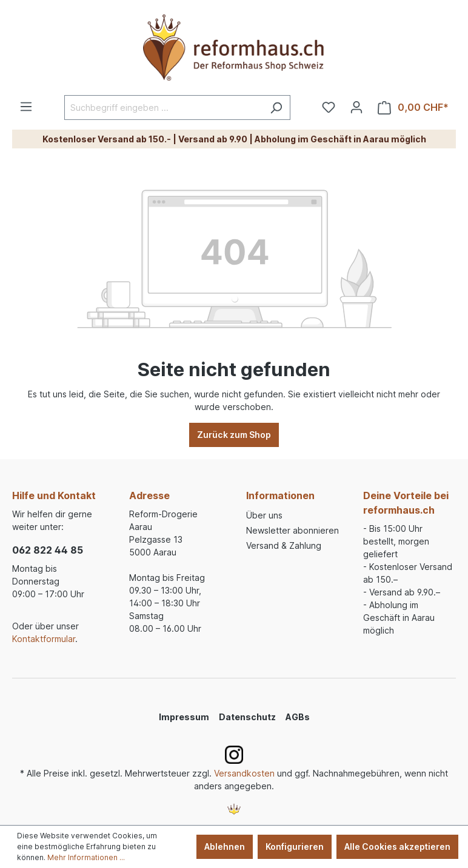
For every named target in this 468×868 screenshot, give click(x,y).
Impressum (184, 717)
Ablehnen (225, 846)
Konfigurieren (295, 846)
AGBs (298, 717)
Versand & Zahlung (284, 545)
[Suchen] (276, 108)
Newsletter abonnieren (292, 530)
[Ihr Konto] (356, 107)
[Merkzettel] (329, 107)
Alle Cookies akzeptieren (397, 846)
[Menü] (26, 107)
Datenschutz (247, 717)
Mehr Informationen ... (86, 857)
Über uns (264, 515)
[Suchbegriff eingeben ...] (163, 108)
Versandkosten (244, 773)
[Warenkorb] (413, 108)
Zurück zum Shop (234, 435)
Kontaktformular (44, 639)
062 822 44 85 (48, 550)
